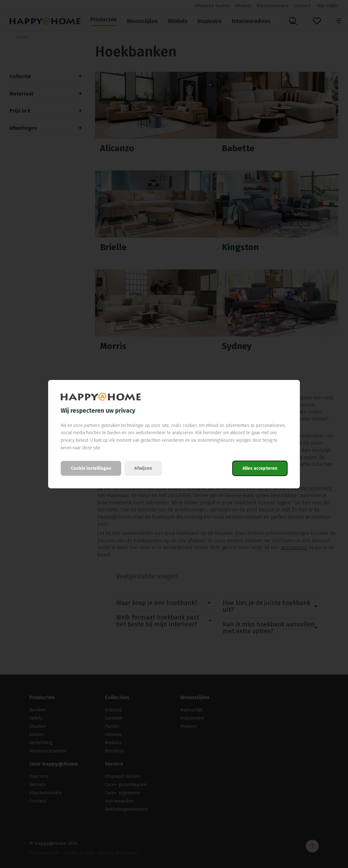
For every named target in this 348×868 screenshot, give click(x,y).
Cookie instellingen (91, 468)
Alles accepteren (260, 468)
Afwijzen (143, 468)
